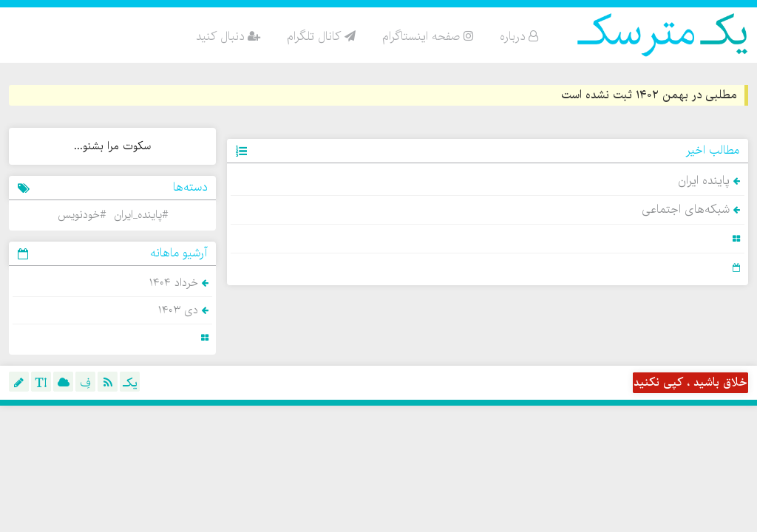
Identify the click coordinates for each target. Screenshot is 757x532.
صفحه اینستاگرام (428, 37)
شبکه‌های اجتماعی (691, 210)
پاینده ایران (709, 181)
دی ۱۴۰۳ (183, 310)
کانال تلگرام (321, 37)
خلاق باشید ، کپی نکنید (690, 383)
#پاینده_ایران (141, 215)
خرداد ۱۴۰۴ (179, 283)
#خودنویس (82, 215)
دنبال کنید (228, 37)
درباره (519, 37)
